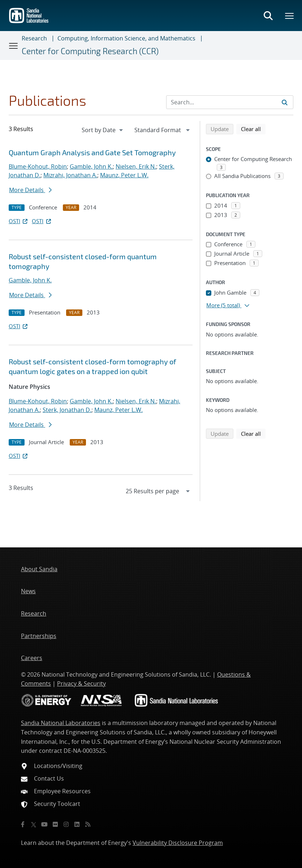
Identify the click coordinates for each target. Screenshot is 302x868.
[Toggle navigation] (14, 45)
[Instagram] (66, 824)
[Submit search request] (285, 102)
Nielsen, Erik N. (136, 166)
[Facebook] (23, 824)
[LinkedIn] (77, 824)
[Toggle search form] (268, 16)
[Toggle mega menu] (290, 16)
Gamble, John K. (91, 166)
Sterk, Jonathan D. (67, 410)
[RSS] (88, 824)
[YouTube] (44, 824)
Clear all (253, 129)
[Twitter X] (34, 824)
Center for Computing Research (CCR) (90, 51)
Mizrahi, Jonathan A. (70, 175)
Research (34, 38)
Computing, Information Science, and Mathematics (126, 38)
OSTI (19, 221)
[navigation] (103, 130)
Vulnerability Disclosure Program (178, 843)
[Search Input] (230, 102)
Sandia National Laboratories (61, 723)
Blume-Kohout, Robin (38, 166)
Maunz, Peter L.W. (124, 175)
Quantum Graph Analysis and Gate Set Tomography (92, 152)
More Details (30, 190)
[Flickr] (55, 824)
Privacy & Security (81, 683)
